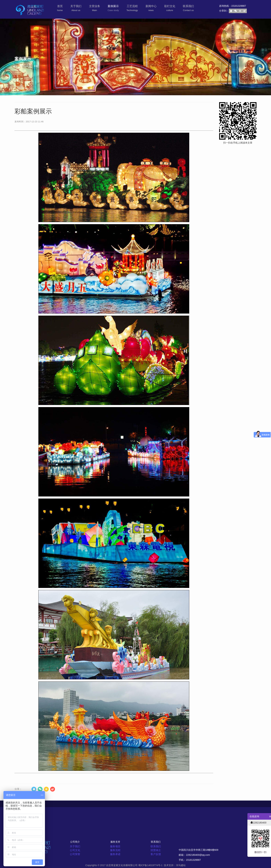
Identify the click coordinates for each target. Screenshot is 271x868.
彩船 (36, 66)
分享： (18, 789)
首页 (17, 66)
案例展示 (26, 66)
